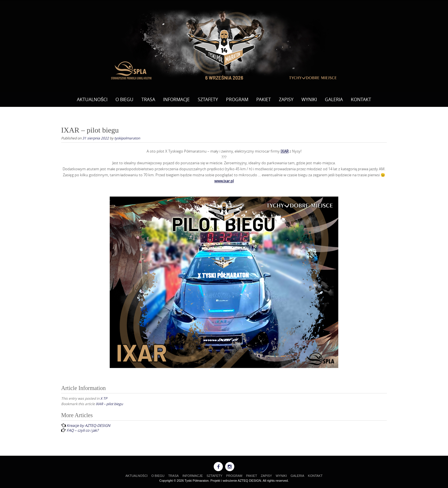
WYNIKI (309, 99)
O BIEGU (124, 99)
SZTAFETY (208, 99)
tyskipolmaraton (127, 138)
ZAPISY (286, 99)
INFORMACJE (176, 99)
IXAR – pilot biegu (109, 404)
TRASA (148, 99)
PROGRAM (237, 99)
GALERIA (334, 99)
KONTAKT (361, 99)
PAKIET (264, 99)
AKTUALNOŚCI (92, 99)
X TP (104, 398)
